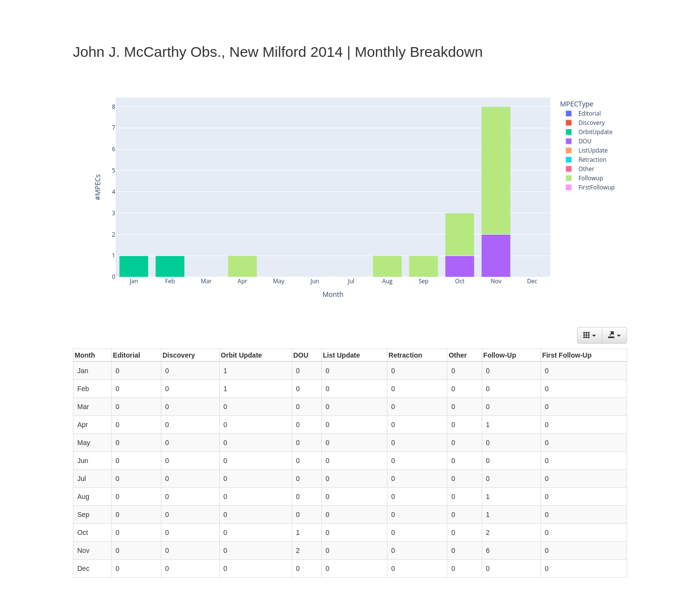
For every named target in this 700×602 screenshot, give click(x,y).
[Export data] (614, 335)
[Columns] (590, 335)
